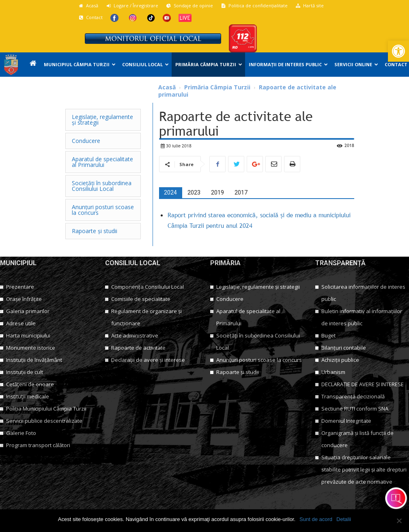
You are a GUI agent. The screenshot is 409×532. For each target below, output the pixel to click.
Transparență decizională (353, 396)
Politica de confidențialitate (254, 5)
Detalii (344, 519)
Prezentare (20, 287)
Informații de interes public (288, 64)
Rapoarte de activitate (138, 348)
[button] (398, 51)
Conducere (230, 299)
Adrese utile (21, 323)
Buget (328, 335)
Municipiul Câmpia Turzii (80, 64)
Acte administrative (135, 335)
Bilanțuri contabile (344, 348)
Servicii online (356, 64)
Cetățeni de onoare (30, 384)
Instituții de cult (25, 372)
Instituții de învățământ (34, 360)
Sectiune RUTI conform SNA (355, 409)
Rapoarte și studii (238, 372)
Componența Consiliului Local (147, 287)
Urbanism (333, 372)
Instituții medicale (28, 396)
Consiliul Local (145, 64)
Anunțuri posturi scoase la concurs (259, 360)
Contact (90, 17)
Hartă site (310, 5)
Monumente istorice (31, 348)
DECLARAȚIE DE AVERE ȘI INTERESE (363, 384)
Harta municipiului (28, 335)
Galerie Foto (21, 433)
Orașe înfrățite (24, 299)
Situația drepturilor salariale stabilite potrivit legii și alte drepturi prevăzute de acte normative (364, 469)
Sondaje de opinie (189, 5)
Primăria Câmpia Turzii (209, 64)
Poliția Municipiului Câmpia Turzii (46, 409)
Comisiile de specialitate (141, 299)
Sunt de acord (316, 519)
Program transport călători (38, 445)
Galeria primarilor (28, 311)
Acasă (88, 5)
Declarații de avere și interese (148, 360)
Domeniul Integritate (346, 421)
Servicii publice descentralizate (44, 421)
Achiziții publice (340, 360)
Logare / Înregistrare (132, 5)
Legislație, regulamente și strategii (258, 287)
